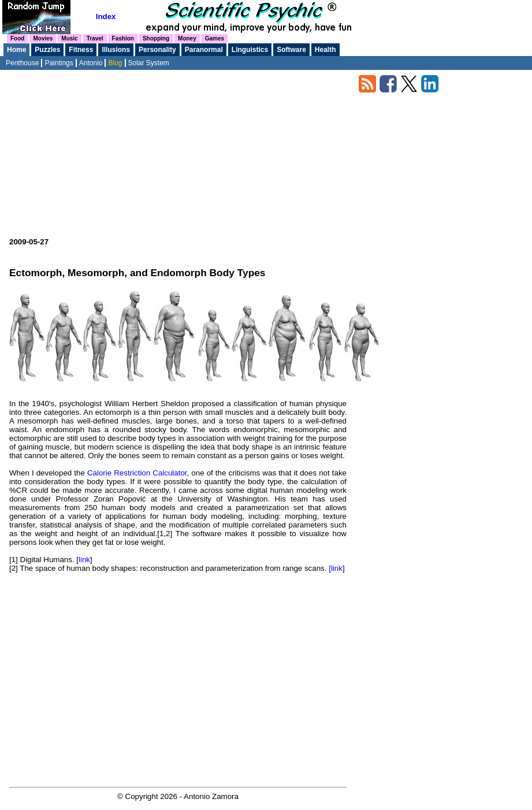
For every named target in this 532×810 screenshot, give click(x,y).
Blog (115, 63)
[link (336, 568)
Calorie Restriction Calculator (137, 473)
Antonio (91, 63)
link (84, 560)
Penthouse (22, 63)
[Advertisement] (178, 157)
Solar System (149, 63)
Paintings (59, 63)
